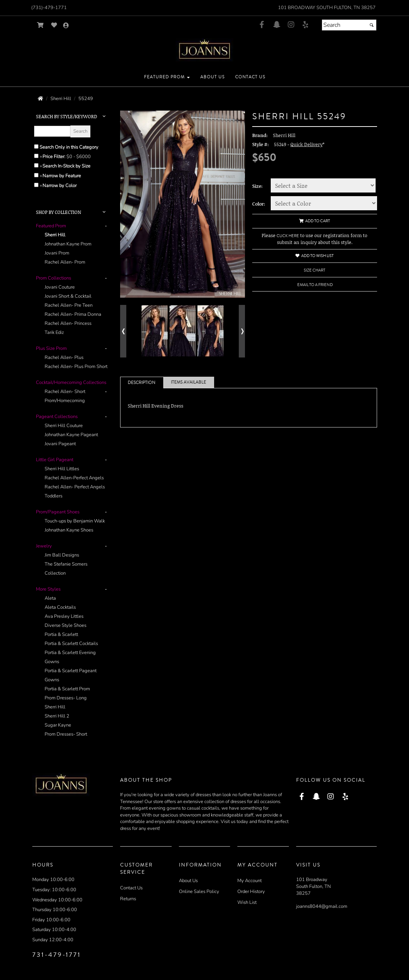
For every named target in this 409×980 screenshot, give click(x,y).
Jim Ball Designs (62, 555)
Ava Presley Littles (64, 616)
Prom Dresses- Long (66, 698)
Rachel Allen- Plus (64, 357)
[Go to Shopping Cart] (40, 25)
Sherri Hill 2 (57, 716)
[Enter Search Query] (52, 131)
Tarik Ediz (54, 332)
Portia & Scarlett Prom (67, 689)
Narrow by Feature (62, 176)
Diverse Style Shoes (66, 625)
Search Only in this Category (69, 147)
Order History (251, 892)
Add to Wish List (314, 256)
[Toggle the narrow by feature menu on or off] (36, 175)
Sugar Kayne (58, 725)
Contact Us (131, 888)
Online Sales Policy (199, 892)
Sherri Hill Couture (64, 426)
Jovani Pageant (60, 444)
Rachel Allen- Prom (65, 262)
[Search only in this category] (36, 146)
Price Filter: (54, 157)
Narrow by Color (60, 186)
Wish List (247, 902)
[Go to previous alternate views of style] (123, 331)
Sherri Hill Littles (62, 469)
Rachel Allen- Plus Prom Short (76, 367)
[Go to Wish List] (54, 25)
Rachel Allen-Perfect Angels (74, 478)
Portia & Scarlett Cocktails (71, 644)
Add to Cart (314, 221)
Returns (128, 899)
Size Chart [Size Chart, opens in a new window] (314, 270)
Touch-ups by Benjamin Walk (75, 521)
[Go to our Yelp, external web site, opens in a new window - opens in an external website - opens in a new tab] (306, 25)
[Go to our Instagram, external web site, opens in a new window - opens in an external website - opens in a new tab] (291, 25)
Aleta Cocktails (60, 607)
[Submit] (372, 25)
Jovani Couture (60, 287)
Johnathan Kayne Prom (68, 244)
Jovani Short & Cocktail (68, 296)
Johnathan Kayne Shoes (69, 530)
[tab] (73, 244)
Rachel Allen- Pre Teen (69, 305)
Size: (257, 186)
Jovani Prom (57, 253)
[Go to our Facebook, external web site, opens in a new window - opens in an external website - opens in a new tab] (262, 25)
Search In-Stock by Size (66, 166)
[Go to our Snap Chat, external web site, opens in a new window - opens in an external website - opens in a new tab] (277, 25)
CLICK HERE (288, 236)
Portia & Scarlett (61, 634)
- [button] (106, 226)
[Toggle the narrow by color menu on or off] (36, 185)
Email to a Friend (315, 285)
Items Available (189, 382)
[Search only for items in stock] (36, 165)
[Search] (349, 25)
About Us (188, 881)
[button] (167, 77)
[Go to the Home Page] (40, 99)
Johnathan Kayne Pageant (71, 435)
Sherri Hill (55, 235)
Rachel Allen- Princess (68, 323)
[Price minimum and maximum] (81, 157)
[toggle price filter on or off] (36, 156)
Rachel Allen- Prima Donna (73, 314)
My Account (250, 881)
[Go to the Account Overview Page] (66, 26)
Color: (259, 204)
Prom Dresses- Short (66, 734)
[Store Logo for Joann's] (204, 50)
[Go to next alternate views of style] (242, 331)
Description (142, 383)
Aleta (50, 598)
